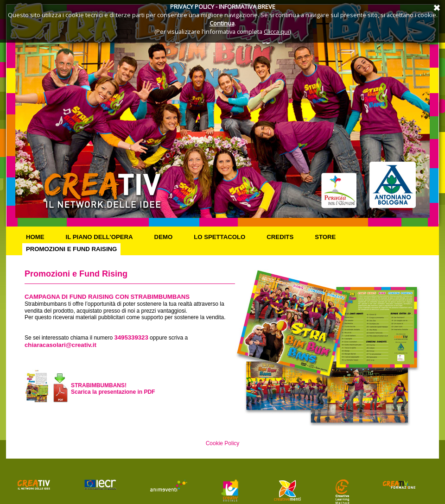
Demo (164, 237)
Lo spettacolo (219, 237)
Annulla (436, 7)
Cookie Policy (223, 443)
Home (35, 237)
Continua (222, 23)
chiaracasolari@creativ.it (60, 345)
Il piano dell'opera (99, 237)
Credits (280, 237)
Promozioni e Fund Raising (71, 249)
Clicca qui (277, 31)
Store (325, 237)
